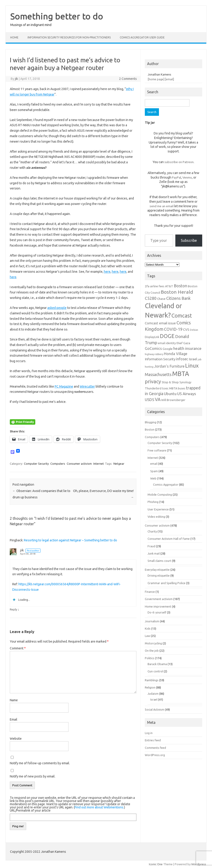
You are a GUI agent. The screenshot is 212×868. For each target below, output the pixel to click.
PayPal (176, 177)
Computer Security (36, 464)
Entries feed (153, 740)
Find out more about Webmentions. (99, 807)
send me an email (161, 206)
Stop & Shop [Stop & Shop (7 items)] (170, 382)
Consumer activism (79, 464)
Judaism (153, 694)
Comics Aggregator (166, 484)
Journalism (152, 621)
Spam (154, 471)
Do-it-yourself (157, 612)
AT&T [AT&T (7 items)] (169, 286)
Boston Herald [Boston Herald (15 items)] (177, 292)
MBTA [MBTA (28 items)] (181, 374)
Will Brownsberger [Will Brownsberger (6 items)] (173, 400)
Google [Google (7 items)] (168, 349)
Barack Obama (157, 664)
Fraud (151, 546)
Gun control (155, 671)
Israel (154, 699)
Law (147, 636)
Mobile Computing (160, 495)
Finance (150, 592)
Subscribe (189, 240)
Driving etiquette (159, 575)
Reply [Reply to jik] (13, 609)
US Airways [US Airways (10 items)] (187, 394)
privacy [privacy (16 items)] (153, 381)
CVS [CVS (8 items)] (186, 329)
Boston (150, 429)
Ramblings (152, 680)
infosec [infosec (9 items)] (182, 359)
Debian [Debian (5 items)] (194, 330)
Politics (150, 658)
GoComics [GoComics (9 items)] (153, 348)
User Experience (158, 509)
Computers (58, 464)
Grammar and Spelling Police (166, 583)
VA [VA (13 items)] (158, 399)
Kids (148, 628)
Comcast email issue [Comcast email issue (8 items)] (160, 323)
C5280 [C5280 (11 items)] (151, 298)
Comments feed (155, 748)
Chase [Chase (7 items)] (161, 299)
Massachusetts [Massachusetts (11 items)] (158, 374)
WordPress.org (155, 755)
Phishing (153, 502)
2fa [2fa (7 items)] (147, 286)
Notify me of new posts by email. (33, 776)
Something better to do (57, 16)
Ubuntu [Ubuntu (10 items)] (170, 394)
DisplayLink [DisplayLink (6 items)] (152, 337)
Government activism (159, 599)
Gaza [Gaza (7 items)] (187, 343)
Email (14, 719)
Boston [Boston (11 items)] (180, 286)
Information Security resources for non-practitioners (69, 37)
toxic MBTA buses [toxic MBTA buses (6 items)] (174, 388)
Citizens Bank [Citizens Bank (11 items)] (178, 298)
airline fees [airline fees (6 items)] (157, 286)
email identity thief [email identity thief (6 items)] (170, 343)
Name (14, 700)
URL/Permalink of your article (30, 810)
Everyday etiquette (157, 570)
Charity (152, 531)
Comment (18, 648)
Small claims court (159, 561)
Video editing (156, 517)
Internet (99, 464)
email (154, 464)
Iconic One (156, 864)
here (107, 272)
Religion (150, 687)
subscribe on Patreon (179, 162)
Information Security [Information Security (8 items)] (160, 359)
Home (14, 37)
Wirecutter (87, 386)
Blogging (151, 422)
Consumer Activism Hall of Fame (169, 539)
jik (17, 79)
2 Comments (128, 79)
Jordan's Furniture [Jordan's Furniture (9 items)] (169, 366)
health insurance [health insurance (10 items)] (187, 348)
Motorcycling (153, 643)
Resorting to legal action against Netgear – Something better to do (70, 540)
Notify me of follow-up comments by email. (40, 763)
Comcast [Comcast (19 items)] (182, 315)
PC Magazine (64, 386)
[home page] (156, 79)
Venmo (187, 177)
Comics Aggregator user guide (142, 37)
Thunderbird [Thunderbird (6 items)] (153, 388)
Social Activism (155, 709)
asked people (57, 308)
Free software (157, 450)
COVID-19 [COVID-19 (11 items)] (173, 329)
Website (16, 739)
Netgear (119, 464)
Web (153, 478)
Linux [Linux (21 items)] (192, 366)
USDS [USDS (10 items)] (149, 400)
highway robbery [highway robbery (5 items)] (154, 354)
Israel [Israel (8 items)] (193, 359)
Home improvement (158, 606)
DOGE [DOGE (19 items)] (167, 336)
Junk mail (154, 553)
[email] (170, 79)
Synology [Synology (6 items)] (185, 382)
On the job (152, 651)
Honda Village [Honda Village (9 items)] (176, 354)
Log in (149, 733)
